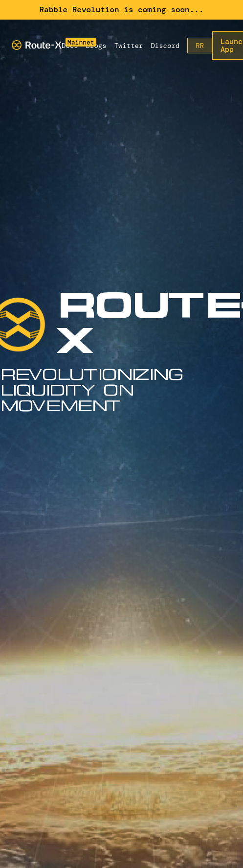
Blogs (96, 46)
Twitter (129, 46)
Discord (165, 46)
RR (200, 46)
